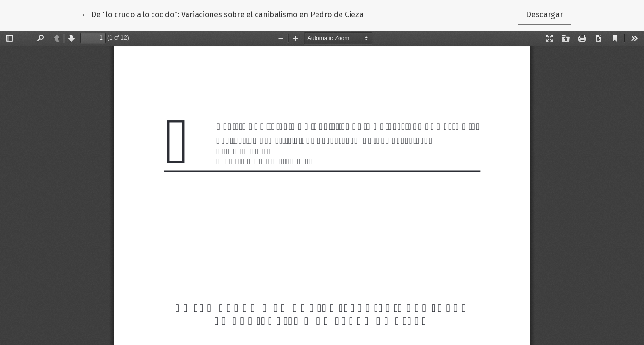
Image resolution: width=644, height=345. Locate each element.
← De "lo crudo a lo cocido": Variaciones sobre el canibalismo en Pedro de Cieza (222, 14)
